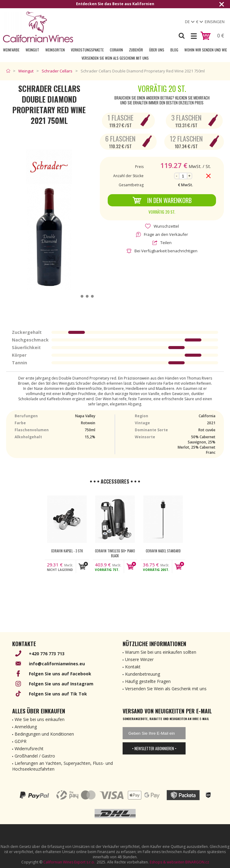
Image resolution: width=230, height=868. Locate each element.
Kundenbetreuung (143, 674)
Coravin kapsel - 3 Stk (67, 551)
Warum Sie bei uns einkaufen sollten (161, 652)
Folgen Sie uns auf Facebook (60, 674)
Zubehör (136, 50)
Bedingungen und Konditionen (44, 734)
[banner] (38, 27)
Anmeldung (26, 727)
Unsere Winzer (139, 659)
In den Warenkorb (162, 200)
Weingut (32, 50)
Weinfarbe (11, 50)
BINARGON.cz (197, 862)
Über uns (157, 50)
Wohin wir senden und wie (206, 50)
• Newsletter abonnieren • (154, 748)
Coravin (116, 50)
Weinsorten (55, 50)
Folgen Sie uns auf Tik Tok (58, 694)
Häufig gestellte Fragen (148, 681)
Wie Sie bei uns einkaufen (40, 719)
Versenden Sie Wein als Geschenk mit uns (115, 58)
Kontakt (133, 667)
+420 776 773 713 (47, 654)
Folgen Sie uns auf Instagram (61, 684)
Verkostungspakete (87, 50)
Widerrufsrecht (29, 749)
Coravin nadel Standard (163, 551)
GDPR (21, 741)
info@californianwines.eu (57, 664)
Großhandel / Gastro (35, 756)
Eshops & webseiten (167, 862)
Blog (174, 50)
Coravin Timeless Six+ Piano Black (115, 553)
